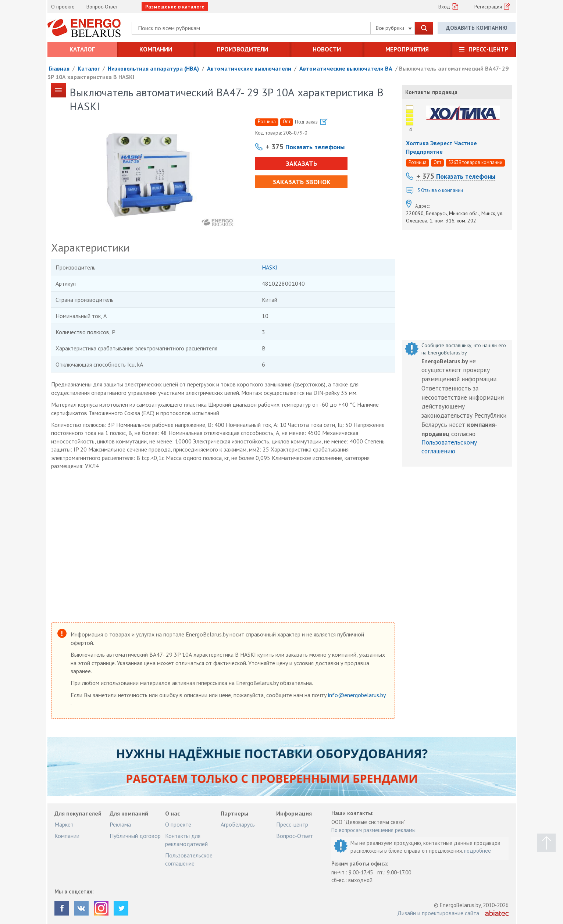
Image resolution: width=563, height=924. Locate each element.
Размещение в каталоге (175, 7)
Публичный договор (135, 836)
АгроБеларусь (238, 824)
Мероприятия (407, 49)
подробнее (478, 851)
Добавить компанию (477, 28)
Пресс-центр (488, 49)
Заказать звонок (301, 182)
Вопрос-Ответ (102, 7)
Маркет (64, 824)
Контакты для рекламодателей (186, 840)
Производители (242, 49)
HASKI (270, 267)
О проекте (63, 7)
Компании (156, 49)
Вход (444, 7)
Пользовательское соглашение (189, 859)
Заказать (301, 163)
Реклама (120, 824)
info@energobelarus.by (357, 695)
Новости (327, 49)
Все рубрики (394, 28)
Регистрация (488, 7)
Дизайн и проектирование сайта (438, 913)
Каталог (82, 49)
